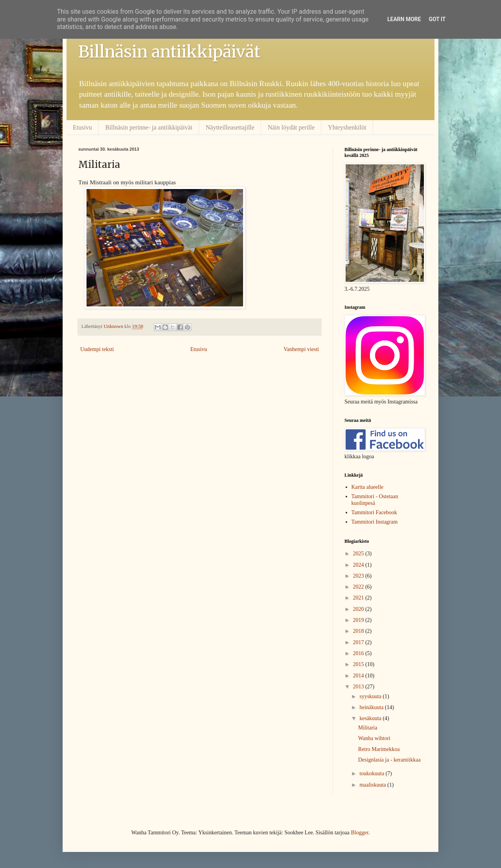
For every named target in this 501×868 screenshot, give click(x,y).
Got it (437, 19)
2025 (359, 554)
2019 (359, 620)
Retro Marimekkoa (379, 749)
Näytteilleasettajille (230, 127)
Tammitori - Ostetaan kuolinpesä (375, 500)
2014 (359, 676)
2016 (359, 653)
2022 (359, 587)
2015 (359, 664)
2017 (359, 642)
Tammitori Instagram (375, 522)
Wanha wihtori (374, 738)
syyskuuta (371, 696)
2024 (359, 565)
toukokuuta (372, 773)
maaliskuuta (373, 785)
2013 (359, 687)
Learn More (404, 19)
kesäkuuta (371, 718)
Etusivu (82, 127)
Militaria (368, 728)
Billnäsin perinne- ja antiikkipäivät (149, 127)
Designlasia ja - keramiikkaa (389, 760)
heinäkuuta (372, 707)
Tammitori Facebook (374, 512)
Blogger (360, 833)
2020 (359, 609)
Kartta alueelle (368, 487)
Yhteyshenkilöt (347, 127)
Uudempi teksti (97, 349)
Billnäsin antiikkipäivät (169, 52)
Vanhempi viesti (301, 349)
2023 (359, 576)
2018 (359, 631)
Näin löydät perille (291, 127)
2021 (359, 598)
